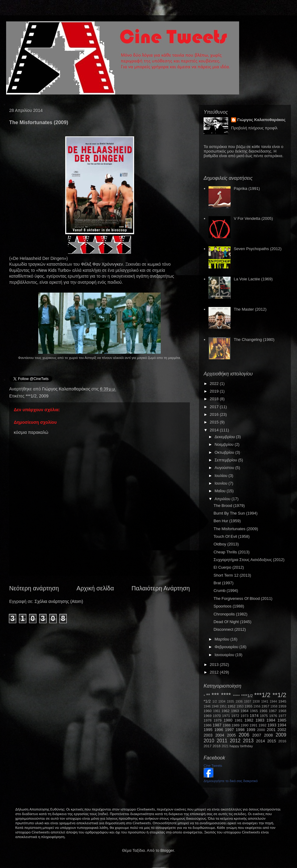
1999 (251, 730)
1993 (272, 725)
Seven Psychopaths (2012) (258, 249)
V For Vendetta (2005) (253, 218)
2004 (220, 735)
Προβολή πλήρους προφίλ (254, 128)
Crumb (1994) (226, 591)
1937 (248, 702)
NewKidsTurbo (54, 270)
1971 (226, 716)
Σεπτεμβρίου (226, 460)
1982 (249, 720)
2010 (209, 741)
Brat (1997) (223, 583)
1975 (264, 716)
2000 (261, 730)
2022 (215, 384)
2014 (215, 430)
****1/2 (247, 696)
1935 (230, 702)
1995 (208, 730)
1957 (265, 706)
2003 (208, 735)
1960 (208, 711)
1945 (282, 701)
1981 (239, 720)
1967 (273, 711)
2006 (244, 735)
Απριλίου (223, 499)
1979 (218, 720)
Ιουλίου (222, 476)
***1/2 (31, 396)
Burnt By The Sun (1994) (235, 513)
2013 (215, 665)
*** (215, 695)
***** (237, 696)
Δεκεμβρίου (225, 437)
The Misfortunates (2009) (236, 529)
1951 (223, 706)
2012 (215, 672)
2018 (215, 399)
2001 (271, 730)
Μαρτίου (223, 639)
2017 (215, 407)
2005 (231, 735)
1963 (235, 711)
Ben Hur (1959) (227, 521)
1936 (239, 702)
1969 (208, 716)
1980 (228, 720)
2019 (215, 391)
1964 (244, 711)
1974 (254, 716)
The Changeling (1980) (254, 340)
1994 (282, 725)
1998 (240, 730)
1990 (245, 725)
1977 (282, 716)
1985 (282, 720)
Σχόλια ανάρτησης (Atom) (59, 601)
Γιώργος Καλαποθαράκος (67, 389)
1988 (227, 725)
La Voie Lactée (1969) (253, 279)
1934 (222, 702)
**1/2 (279, 695)
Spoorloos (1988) (229, 606)
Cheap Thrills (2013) (231, 552)
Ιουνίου (222, 483)
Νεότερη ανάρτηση (34, 588)
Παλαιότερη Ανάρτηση (161, 588)
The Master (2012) (250, 309)
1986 (208, 725)
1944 (273, 702)
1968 (282, 711)
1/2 (215, 702)
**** (226, 695)
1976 (273, 716)
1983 (260, 720)
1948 (215, 706)
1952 (231, 706)
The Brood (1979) (229, 506)
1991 (254, 725)
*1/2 (207, 701)
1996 (219, 730)
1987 (217, 725)
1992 (262, 725)
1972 (235, 716)
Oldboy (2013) (226, 544)
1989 (235, 725)
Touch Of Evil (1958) (231, 536)
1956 (257, 706)
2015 (215, 422)
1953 (240, 706)
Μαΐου (221, 491)
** (208, 695)
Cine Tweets (213, 766)
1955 (248, 706)
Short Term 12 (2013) (232, 575)
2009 (44, 396)
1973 (244, 716)
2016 (215, 414)
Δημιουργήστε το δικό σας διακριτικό (231, 781)
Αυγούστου (225, 468)
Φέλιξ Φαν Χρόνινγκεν (102, 264)
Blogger (167, 850)
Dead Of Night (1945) (232, 622)
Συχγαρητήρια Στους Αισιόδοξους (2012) (249, 560)
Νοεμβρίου (225, 444)
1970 (217, 716)
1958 (274, 706)
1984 (271, 720)
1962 (226, 711)
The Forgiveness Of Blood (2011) (243, 598)
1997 (229, 730)
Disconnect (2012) (230, 629)
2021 (225, 746)
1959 (282, 706)
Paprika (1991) (247, 188)
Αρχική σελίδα (95, 588)
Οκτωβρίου (225, 452)
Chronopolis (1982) (230, 614)
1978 (208, 720)
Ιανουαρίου (225, 655)
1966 (263, 711)
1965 (254, 711)
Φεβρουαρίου (227, 647)
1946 (207, 706)
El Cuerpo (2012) (229, 567)
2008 (268, 735)
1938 (256, 702)
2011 (222, 741)
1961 (217, 711)
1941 (265, 702)
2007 (257, 735)
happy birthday (241, 746)
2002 (282, 730)
